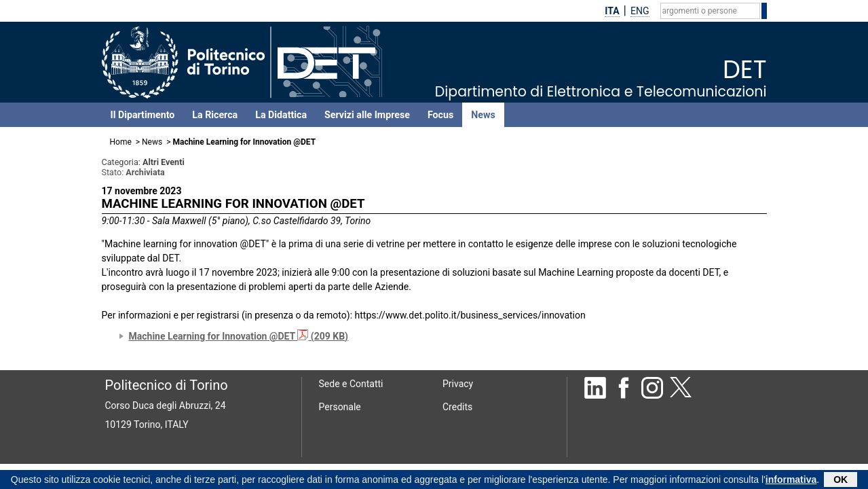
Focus (440, 115)
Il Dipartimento (143, 115)
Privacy (458, 384)
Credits (457, 407)
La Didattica (281, 115)
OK (841, 481)
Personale (340, 407)
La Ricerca (215, 115)
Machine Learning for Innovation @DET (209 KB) (239, 336)
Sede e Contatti (351, 384)
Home (121, 142)
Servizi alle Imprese (367, 115)
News (483, 115)
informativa (791, 481)
